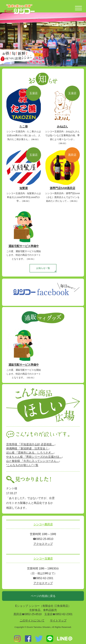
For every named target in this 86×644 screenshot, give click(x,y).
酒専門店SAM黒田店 (62, 188)
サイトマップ (58, 620)
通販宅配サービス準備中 (24, 246)
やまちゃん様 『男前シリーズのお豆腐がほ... (34, 457)
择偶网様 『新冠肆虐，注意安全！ (27, 448)
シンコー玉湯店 (43, 559)
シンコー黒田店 (43, 524)
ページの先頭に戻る (43, 596)
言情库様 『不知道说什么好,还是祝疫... (30, 444)
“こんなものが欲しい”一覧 (22, 465)
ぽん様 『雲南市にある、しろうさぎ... (30, 453)
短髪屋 (24, 188)
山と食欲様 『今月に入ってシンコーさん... (32, 461)
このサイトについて (32, 620)
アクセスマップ (43, 544)
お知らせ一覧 (43, 268)
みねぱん (62, 126)
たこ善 (24, 126)
